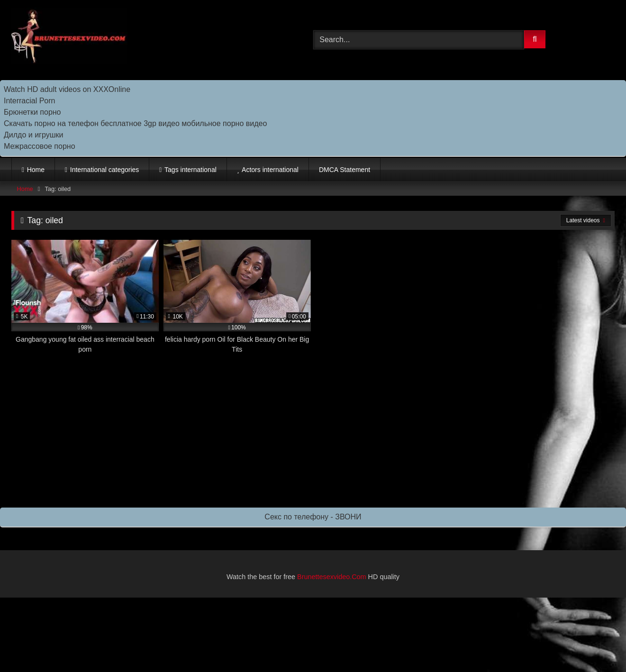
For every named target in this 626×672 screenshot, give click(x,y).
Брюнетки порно (32, 112)
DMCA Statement (345, 170)
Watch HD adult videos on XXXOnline (67, 89)
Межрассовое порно (40, 146)
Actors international (270, 170)
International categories (105, 170)
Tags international (191, 170)
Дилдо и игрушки (33, 135)
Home (36, 170)
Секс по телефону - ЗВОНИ (313, 517)
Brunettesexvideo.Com (332, 577)
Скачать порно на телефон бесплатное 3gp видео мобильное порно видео (135, 123)
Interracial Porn (30, 101)
